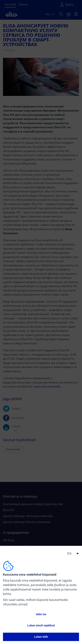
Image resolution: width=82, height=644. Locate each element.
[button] (72, 553)
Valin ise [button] (41, 614)
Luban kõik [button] (41, 637)
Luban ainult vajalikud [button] (41, 625)
